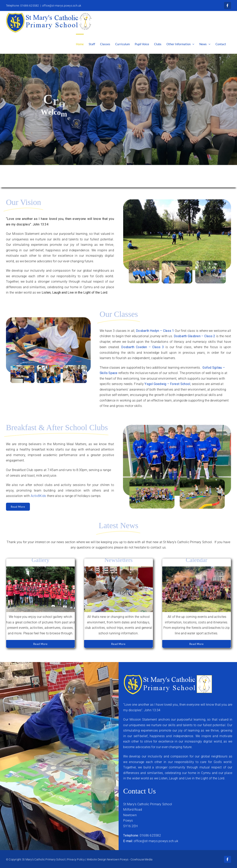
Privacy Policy (76, 859)
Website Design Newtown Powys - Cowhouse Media (120, 859)
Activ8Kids (38, 496)
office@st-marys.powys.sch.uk (62, 6)
